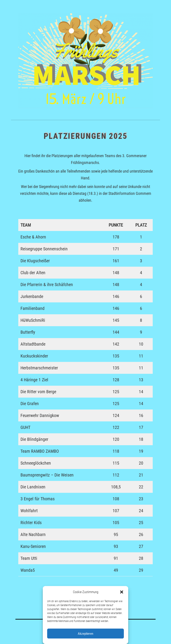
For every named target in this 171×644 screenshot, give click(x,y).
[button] (122, 592)
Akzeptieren (85, 634)
